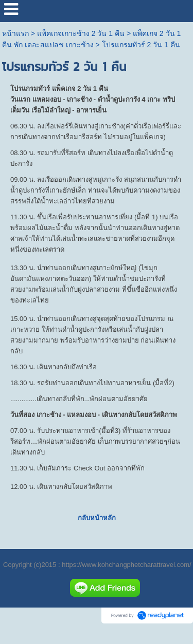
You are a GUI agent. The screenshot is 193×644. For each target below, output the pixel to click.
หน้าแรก (15, 33)
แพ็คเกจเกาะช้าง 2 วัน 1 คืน (81, 33)
